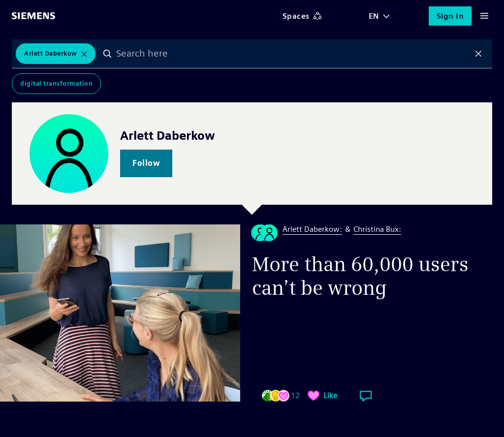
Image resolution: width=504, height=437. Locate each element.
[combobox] (293, 54)
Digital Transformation (56, 83)
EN (374, 16)
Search (107, 54)
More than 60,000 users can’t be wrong (360, 276)
